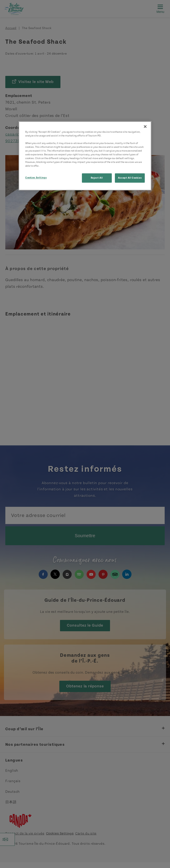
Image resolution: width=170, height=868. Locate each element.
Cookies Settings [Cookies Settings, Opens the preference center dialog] (36, 178)
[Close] (145, 126)
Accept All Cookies (130, 178)
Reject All (97, 178)
